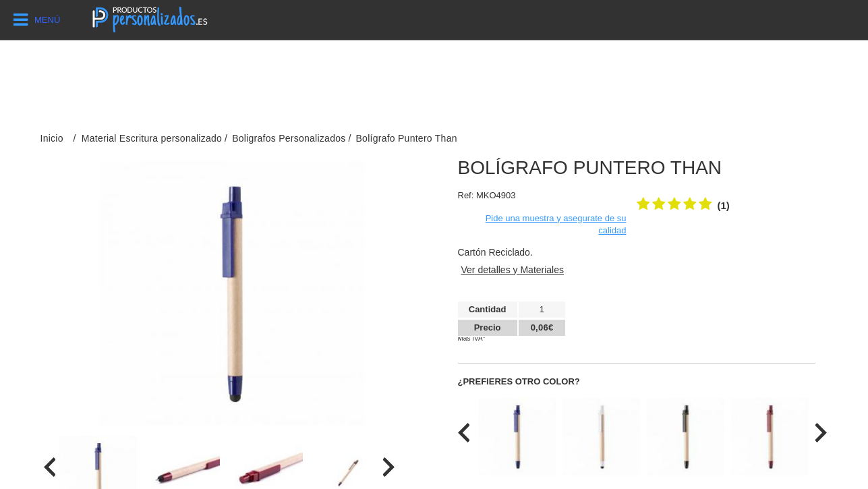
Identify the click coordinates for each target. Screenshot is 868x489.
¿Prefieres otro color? (519, 381)
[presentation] (50, 467)
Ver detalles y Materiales (513, 270)
